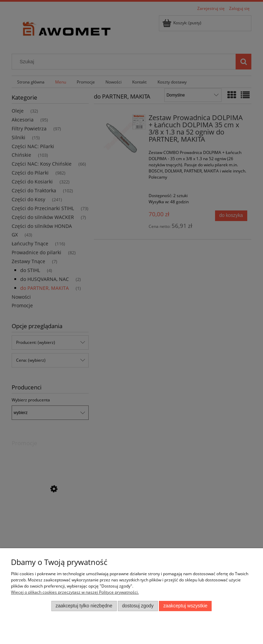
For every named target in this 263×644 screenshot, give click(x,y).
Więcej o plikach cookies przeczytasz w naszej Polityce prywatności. (75, 592)
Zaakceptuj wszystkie (185, 606)
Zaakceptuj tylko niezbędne (84, 606)
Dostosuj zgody (138, 606)
